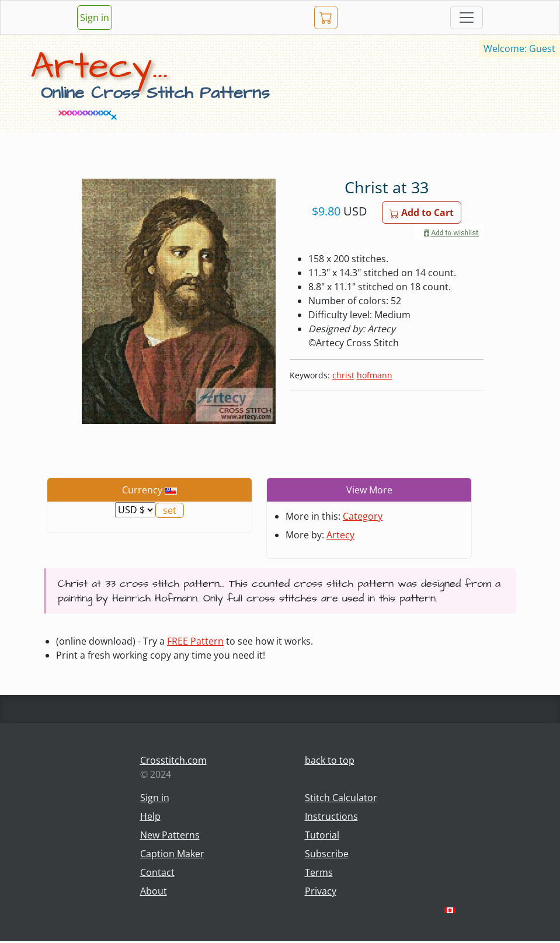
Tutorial (322, 835)
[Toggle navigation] (467, 18)
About (154, 891)
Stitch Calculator (341, 798)
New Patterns (170, 835)
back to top (330, 760)
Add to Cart (422, 213)
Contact (157, 872)
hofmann (375, 375)
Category (363, 516)
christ (343, 375)
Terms (319, 872)
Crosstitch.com (173, 760)
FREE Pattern (195, 641)
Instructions (331, 816)
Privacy (321, 891)
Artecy (340, 535)
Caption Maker (172, 854)
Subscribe (327, 854)
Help (150, 816)
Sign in (95, 18)
